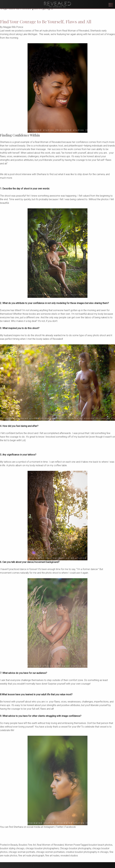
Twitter (60, 827)
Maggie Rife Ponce (13, 27)
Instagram (49, 827)
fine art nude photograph (31, 856)
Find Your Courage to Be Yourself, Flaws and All (46, 21)
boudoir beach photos (101, 845)
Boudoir (23, 845)
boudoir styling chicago (12, 848)
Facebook (70, 827)
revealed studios (69, 856)
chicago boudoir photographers (42, 848)
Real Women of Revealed (50, 845)
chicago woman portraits (22, 852)
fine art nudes (52, 856)
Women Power (73, 845)
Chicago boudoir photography (76, 848)
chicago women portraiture (50, 852)
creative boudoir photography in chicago (87, 852)
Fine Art (32, 845)
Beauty (14, 845)
